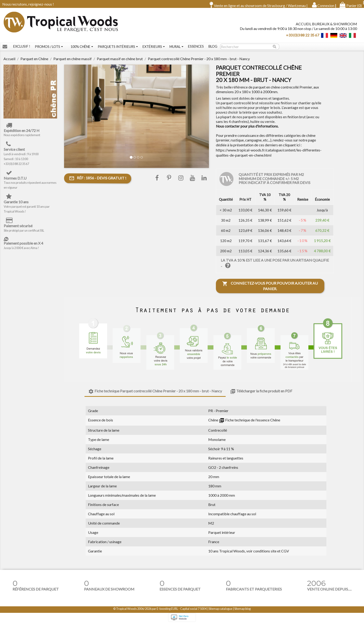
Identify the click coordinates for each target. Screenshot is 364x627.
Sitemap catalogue (221, 612)
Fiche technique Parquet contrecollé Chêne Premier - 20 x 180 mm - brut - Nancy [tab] (155, 395)
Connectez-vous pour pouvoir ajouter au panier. (270, 289)
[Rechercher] (250, 50)
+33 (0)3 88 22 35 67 (303, 36)
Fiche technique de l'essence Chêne (250, 423)
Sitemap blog (242, 612)
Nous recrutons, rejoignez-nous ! (28, 4)
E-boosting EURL (167, 612)
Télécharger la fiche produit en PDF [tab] (261, 395)
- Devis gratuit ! (98, 182)
